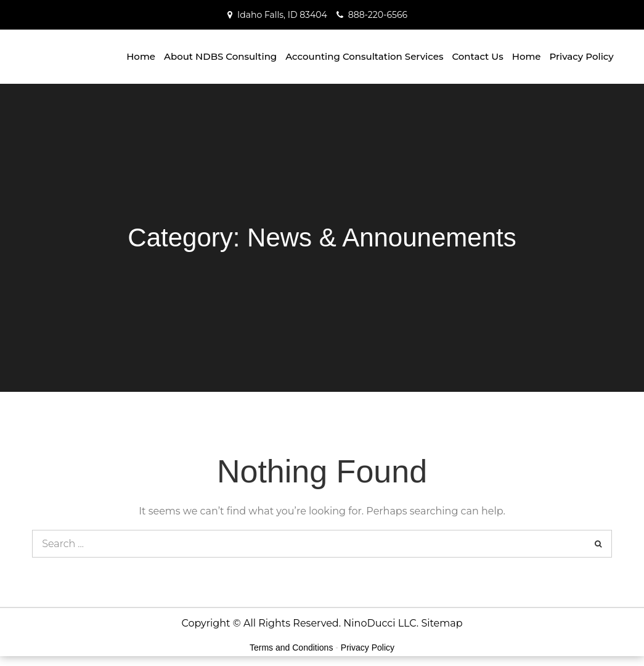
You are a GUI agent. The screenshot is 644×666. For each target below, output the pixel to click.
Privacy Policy (582, 56)
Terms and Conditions (291, 648)
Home (141, 56)
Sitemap (442, 623)
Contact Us (477, 56)
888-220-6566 (378, 15)
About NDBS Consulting (220, 56)
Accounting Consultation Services (364, 56)
